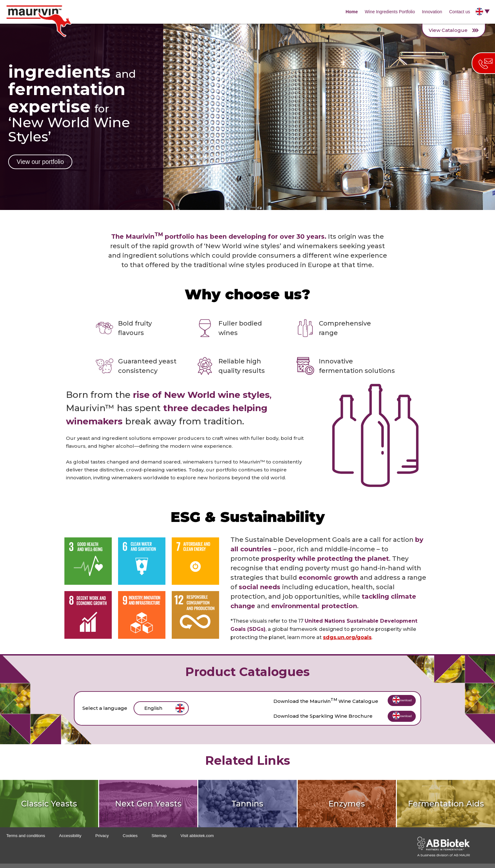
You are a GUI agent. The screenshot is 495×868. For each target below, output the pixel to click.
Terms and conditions (26, 840)
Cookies (130, 840)
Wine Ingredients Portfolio (388, 12)
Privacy (102, 840)
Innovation (431, 12)
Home (349, 12)
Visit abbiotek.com (197, 840)
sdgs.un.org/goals (347, 637)
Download (393, 702)
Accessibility (70, 840)
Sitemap (159, 840)
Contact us (459, 12)
